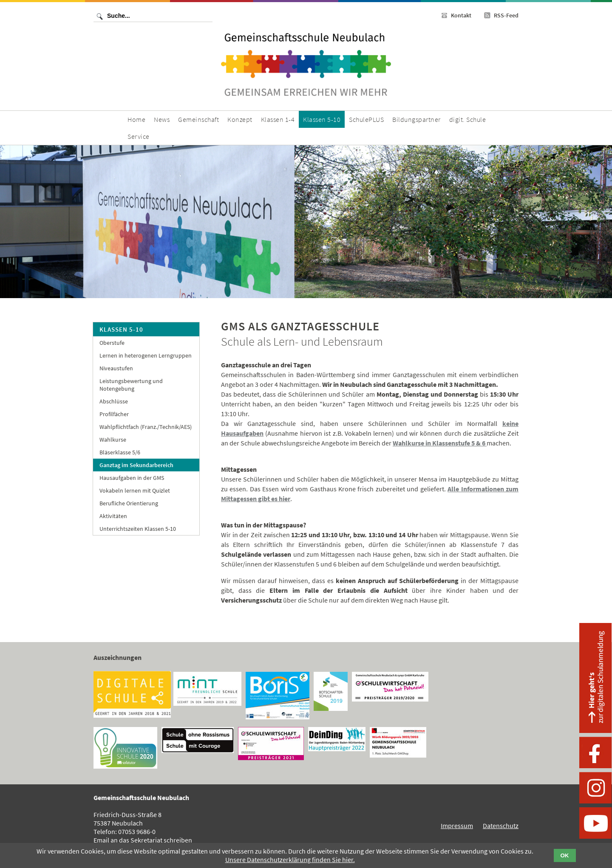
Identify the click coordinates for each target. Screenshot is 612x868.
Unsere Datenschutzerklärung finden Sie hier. (290, 860)
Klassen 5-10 (121, 329)
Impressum (457, 826)
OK (565, 855)
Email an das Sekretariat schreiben (143, 840)
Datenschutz (501, 826)
